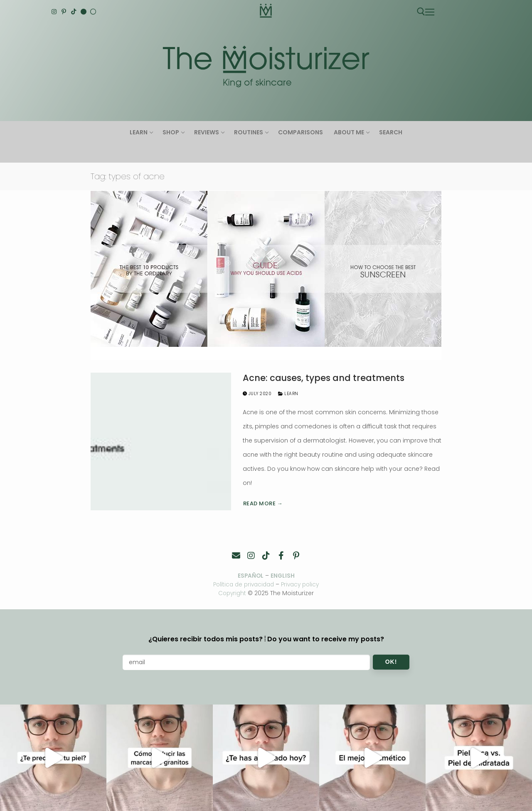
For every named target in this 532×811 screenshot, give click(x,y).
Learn (288, 394)
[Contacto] (236, 556)
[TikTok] (74, 12)
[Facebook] (281, 556)
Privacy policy (303, 584)
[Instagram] (54, 12)
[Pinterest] (64, 12)
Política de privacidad (242, 584)
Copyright (232, 593)
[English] (84, 12)
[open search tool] (421, 12)
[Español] (93, 12)
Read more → (263, 503)
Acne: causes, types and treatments (324, 378)
